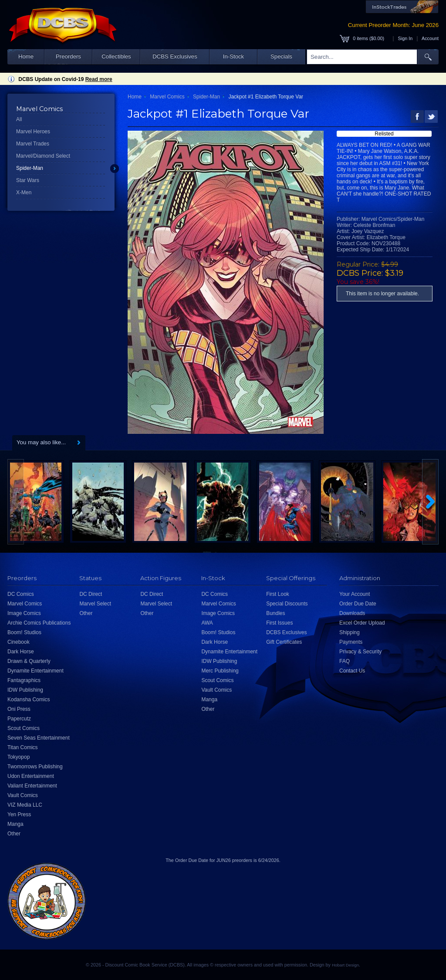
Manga (15, 824)
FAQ (345, 661)
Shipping (350, 632)
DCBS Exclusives (175, 56)
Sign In (405, 38)
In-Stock (233, 56)
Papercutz (19, 719)
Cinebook (19, 642)
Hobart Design (345, 965)
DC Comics (21, 594)
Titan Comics (23, 747)
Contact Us (352, 671)
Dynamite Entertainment (35, 671)
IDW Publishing (25, 690)
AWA (207, 623)
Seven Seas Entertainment (39, 738)
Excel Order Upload (362, 623)
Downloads (352, 613)
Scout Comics (24, 728)
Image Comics (24, 613)
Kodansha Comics (29, 700)
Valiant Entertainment (32, 786)
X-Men (24, 193)
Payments (351, 642)
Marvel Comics (167, 97)
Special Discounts (287, 604)
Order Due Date (358, 604)
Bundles (275, 613)
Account (430, 38)
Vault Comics (23, 795)
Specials (281, 56)
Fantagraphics (24, 680)
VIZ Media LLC (25, 805)
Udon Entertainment (31, 776)
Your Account (355, 594)
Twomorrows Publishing (35, 767)
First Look (278, 594)
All (19, 119)
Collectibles (116, 56)
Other (14, 834)
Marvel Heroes (33, 132)
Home (26, 56)
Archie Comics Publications (39, 623)
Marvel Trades (33, 144)
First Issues (279, 623)
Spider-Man (30, 168)
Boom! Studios (24, 632)
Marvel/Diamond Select (43, 156)
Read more (99, 79)
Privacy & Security (360, 652)
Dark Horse (21, 652)
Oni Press (19, 709)
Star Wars (28, 180)
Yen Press (19, 814)
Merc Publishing (220, 671)
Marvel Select (95, 604)
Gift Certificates (284, 642)
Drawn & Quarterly (29, 661)
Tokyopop (19, 757)
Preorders (68, 56)
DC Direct (91, 594)
